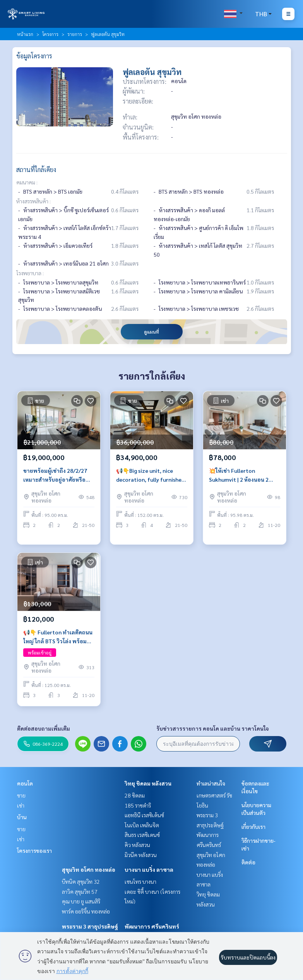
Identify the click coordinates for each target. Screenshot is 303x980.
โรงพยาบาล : (30, 273)
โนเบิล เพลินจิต (142, 825)
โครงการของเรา (34, 850)
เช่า (21, 805)
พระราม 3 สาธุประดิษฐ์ (90, 926)
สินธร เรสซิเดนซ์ (142, 835)
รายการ (75, 34)
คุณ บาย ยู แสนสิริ (81, 901)
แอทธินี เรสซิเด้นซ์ (144, 815)
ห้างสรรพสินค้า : (33, 201)
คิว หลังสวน (137, 845)
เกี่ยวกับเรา (253, 827)
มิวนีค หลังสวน (141, 855)
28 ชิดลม (135, 795)
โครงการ (50, 34)
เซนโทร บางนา (140, 881)
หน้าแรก (25, 34)
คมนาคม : (27, 182)
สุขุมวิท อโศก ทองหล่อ (89, 869)
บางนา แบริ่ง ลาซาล (149, 869)
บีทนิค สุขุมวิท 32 (81, 881)
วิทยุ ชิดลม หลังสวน (148, 783)
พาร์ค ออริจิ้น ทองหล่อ (86, 911)
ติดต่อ (248, 862)
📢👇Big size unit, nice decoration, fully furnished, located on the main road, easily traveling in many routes (151, 475)
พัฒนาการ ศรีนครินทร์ (152, 926)
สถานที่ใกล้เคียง (36, 170)
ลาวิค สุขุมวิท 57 (80, 891)
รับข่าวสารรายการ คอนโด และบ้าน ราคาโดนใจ (213, 728)
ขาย (21, 795)
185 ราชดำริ (138, 805)
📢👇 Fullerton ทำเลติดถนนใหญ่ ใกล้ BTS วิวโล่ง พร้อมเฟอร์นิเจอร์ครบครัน (58, 637)
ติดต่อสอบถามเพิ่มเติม (44, 728)
